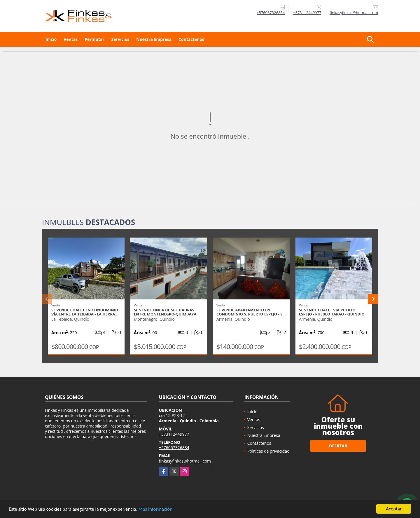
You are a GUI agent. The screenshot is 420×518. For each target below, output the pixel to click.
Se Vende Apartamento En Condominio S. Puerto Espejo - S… (251, 312)
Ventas (71, 39)
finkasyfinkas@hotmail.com (185, 461)
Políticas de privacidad (268, 451)
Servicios (120, 39)
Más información (155, 509)
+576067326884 (271, 13)
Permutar (94, 39)
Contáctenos (191, 39)
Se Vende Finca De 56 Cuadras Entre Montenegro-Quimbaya (165, 312)
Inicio (51, 39)
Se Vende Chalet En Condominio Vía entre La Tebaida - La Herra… (85, 312)
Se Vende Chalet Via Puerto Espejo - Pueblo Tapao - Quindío (332, 312)
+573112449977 (307, 13)
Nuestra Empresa (154, 39)
